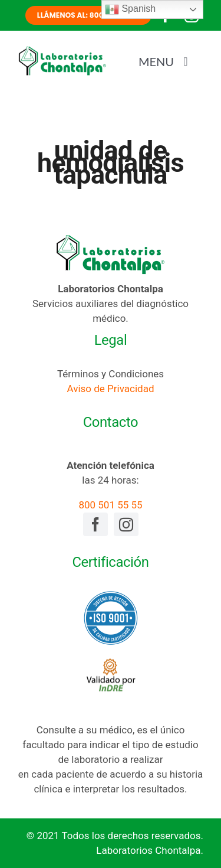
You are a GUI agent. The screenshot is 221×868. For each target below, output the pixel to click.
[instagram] (126, 524)
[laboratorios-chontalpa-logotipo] (62, 50)
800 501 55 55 (110, 505)
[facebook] (95, 524)
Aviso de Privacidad (111, 389)
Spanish (130, 9)
